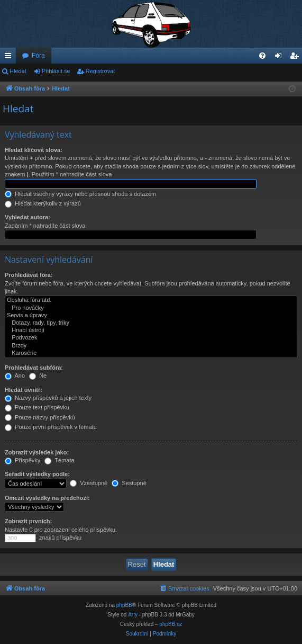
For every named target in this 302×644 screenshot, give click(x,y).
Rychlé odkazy (10, 58)
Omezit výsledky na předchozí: (47, 498)
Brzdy (151, 346)
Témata (59, 460)
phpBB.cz (171, 624)
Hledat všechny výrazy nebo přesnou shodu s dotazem (80, 194)
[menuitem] (262, 56)
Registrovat (100, 71)
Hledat (18, 71)
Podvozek (151, 338)
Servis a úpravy (151, 316)
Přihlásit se (56, 71)
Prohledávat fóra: (29, 275)
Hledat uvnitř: (24, 390)
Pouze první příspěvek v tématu (51, 427)
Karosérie (151, 353)
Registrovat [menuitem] (296, 58)
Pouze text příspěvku (37, 407)
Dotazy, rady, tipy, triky (151, 323)
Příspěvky (22, 460)
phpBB (124, 605)
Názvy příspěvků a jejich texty (48, 398)
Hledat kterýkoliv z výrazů (43, 203)
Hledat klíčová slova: (34, 150)
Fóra (38, 56)
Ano (15, 375)
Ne (38, 375)
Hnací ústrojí (151, 330)
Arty (133, 615)
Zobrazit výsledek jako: (37, 452)
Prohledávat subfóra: (34, 368)
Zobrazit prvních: (28, 521)
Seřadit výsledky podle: (37, 474)
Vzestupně (89, 483)
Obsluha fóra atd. (151, 300)
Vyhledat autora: (28, 217)
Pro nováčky (151, 308)
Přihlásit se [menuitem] (281, 58)
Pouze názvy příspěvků (40, 417)
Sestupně (129, 483)
